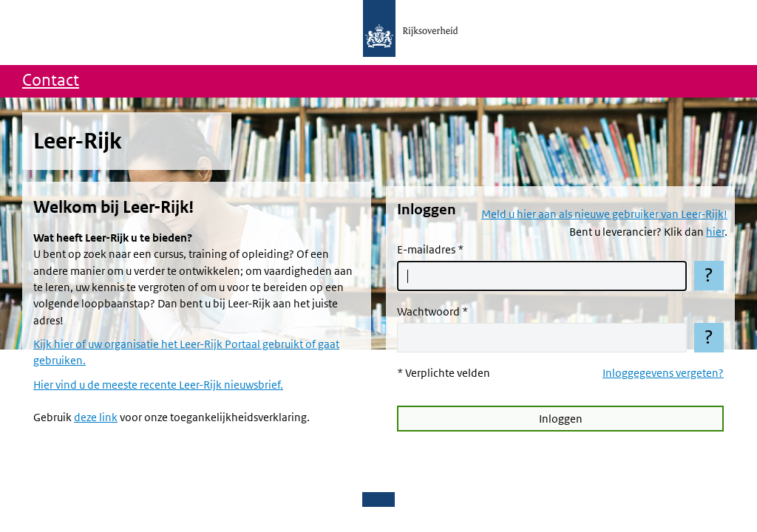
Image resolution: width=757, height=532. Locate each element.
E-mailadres (426, 250)
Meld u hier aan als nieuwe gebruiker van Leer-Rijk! (604, 214)
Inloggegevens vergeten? (663, 373)
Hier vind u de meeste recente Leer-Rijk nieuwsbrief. (158, 385)
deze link (96, 417)
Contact (51, 81)
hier (715, 232)
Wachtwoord (428, 312)
